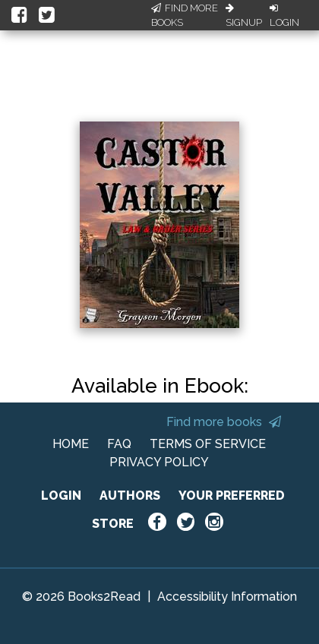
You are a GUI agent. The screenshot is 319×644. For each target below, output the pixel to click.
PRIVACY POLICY (159, 462)
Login (284, 16)
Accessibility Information (227, 597)
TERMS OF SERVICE (208, 444)
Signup (244, 16)
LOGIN (61, 496)
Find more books (224, 422)
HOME (71, 444)
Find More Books (185, 16)
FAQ (119, 444)
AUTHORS (130, 496)
